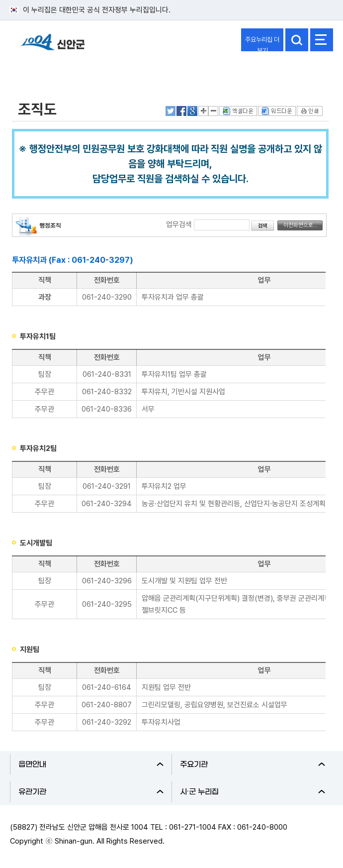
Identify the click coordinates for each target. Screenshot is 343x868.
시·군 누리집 (253, 792)
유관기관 (91, 792)
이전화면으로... (300, 225)
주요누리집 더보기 (262, 44)
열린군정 (33, 71)
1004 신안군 (52, 47)
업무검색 (179, 224)
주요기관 (253, 764)
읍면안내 (91, 764)
